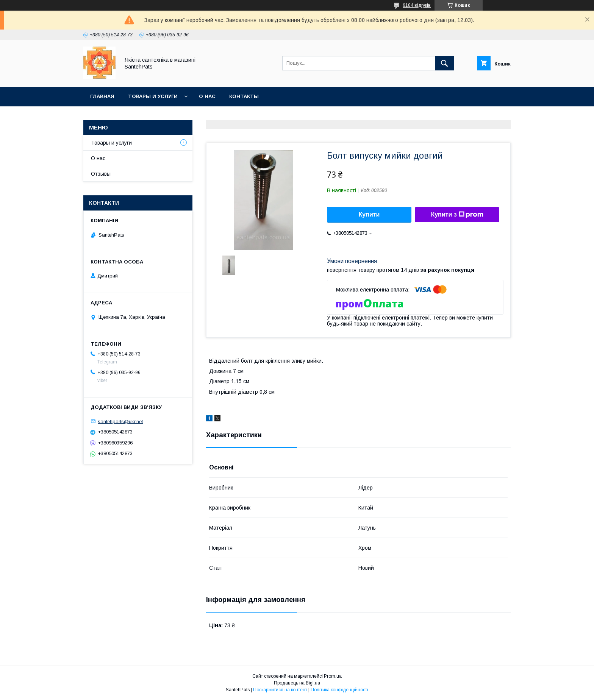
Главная (102, 96)
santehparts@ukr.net (120, 421)
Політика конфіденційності (339, 690)
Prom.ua (333, 676)
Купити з (457, 215)
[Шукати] (444, 63)
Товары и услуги (153, 96)
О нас (207, 96)
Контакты (244, 96)
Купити (369, 214)
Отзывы (101, 174)
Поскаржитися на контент (280, 690)
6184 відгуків (417, 5)
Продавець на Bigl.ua (297, 683)
